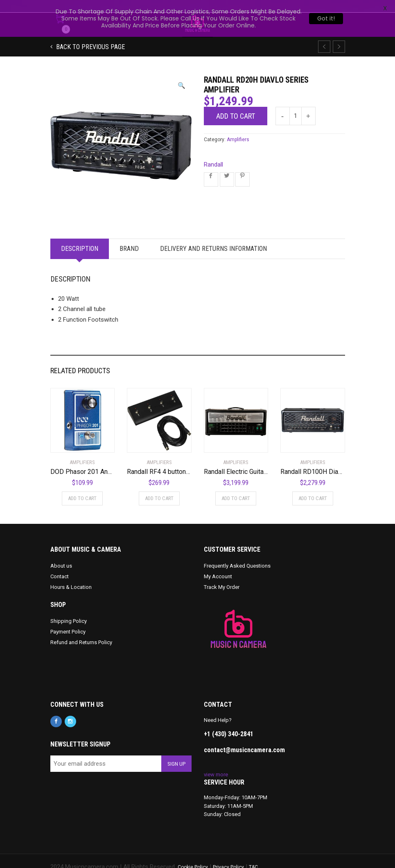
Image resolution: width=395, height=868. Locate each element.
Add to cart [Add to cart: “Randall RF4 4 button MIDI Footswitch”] (159, 486)
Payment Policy (68, 619)
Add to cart (236, 104)
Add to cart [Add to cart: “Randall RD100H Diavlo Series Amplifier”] (313, 486)
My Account (218, 564)
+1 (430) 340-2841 (229, 722)
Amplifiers (238, 127)
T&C (253, 855)
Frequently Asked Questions (237, 553)
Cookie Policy (193, 855)
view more (216, 762)
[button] (182, 73)
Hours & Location (71, 575)
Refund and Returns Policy (81, 630)
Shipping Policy (69, 609)
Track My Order (222, 575)
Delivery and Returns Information (213, 236)
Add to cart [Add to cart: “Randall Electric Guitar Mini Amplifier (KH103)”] (236, 486)
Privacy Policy (228, 855)
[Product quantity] (296, 104)
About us (61, 553)
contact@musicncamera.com (244, 738)
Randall (213, 152)
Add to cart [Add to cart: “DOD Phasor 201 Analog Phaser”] (82, 486)
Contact (60, 564)
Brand (129, 236)
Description (80, 236)
